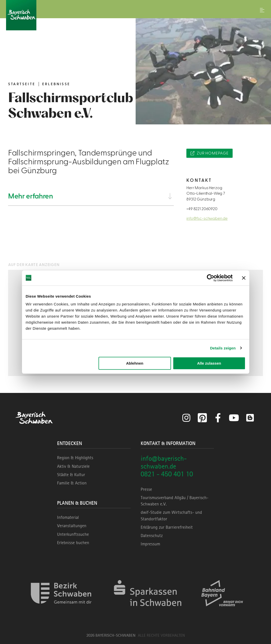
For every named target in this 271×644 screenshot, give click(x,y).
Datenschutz (152, 536)
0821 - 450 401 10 (167, 474)
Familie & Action (72, 483)
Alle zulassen (209, 363)
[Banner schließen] (244, 278)
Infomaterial (68, 517)
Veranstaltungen (72, 526)
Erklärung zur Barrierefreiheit (167, 527)
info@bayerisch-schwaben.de (164, 462)
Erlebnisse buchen (73, 543)
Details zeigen (223, 348)
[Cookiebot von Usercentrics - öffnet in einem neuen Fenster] (211, 278)
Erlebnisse (56, 84)
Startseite (22, 84)
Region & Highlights (75, 458)
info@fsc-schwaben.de (207, 218)
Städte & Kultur (71, 475)
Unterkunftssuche (73, 534)
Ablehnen (135, 363)
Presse (146, 489)
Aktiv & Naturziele (73, 466)
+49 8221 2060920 (202, 209)
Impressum (150, 544)
